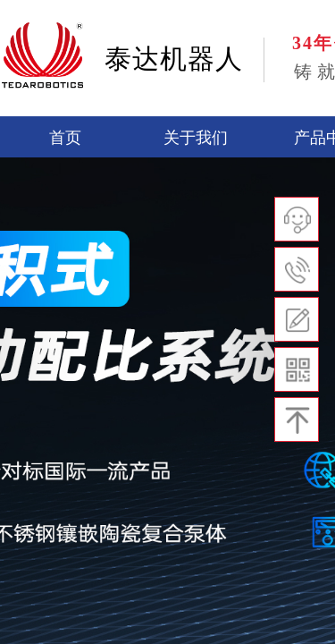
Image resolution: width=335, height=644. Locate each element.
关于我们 (196, 138)
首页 (65, 138)
